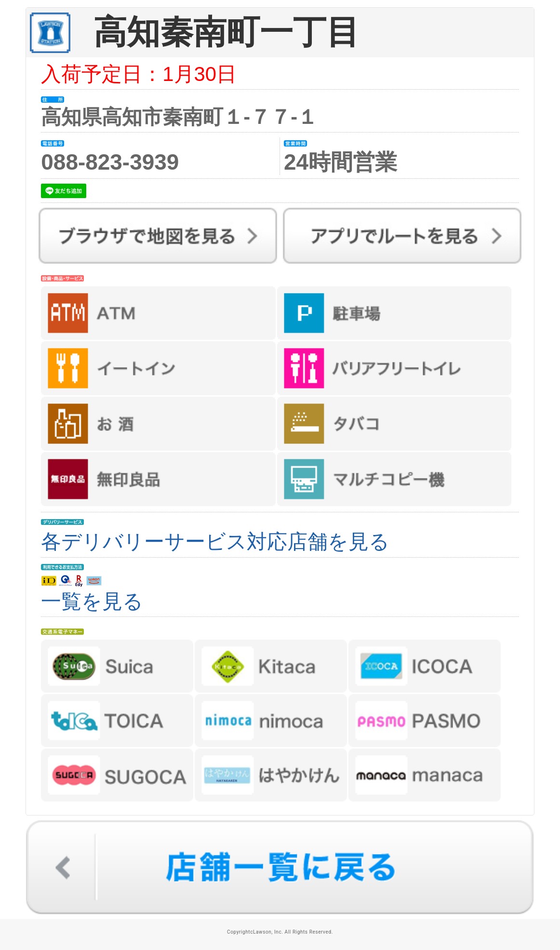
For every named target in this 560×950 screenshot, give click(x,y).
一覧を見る (92, 601)
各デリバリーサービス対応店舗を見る (215, 542)
